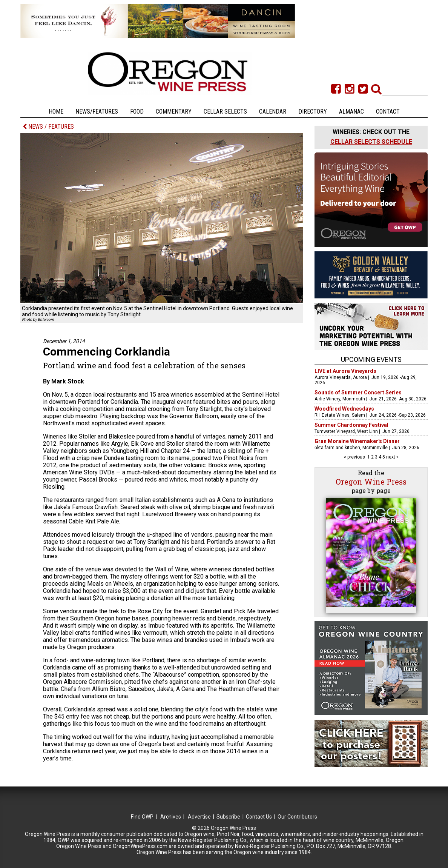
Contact (388, 112)
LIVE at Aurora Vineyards (345, 371)
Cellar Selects (225, 112)
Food (137, 112)
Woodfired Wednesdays (344, 409)
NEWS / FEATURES (48, 127)
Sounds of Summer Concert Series (358, 392)
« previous (355, 457)
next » (392, 457)
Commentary (174, 112)
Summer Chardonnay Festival (351, 425)
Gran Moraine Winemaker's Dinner (357, 441)
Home (56, 112)
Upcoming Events (371, 359)
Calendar (273, 112)
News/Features (97, 112)
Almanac (351, 112)
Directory (313, 112)
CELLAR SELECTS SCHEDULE (371, 142)
